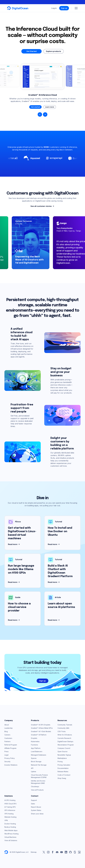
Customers (8, 738)
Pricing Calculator (64, 765)
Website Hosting (10, 817)
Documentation (63, 768)
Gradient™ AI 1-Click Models (41, 731)
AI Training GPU (10, 807)
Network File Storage (39, 765)
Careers (7, 735)
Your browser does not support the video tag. (42, 77)
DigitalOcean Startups (65, 741)
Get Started (31, 51)
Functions (34, 745)
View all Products (37, 790)
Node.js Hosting (10, 827)
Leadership (9, 728)
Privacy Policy (10, 758)
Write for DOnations (65, 735)
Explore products (54, 51)
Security (7, 762)
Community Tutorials (65, 725)
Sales (33, 804)
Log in (54, 8)
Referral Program (11, 745)
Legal (6, 755)
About (7, 725)
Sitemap (34, 852)
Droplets (34, 738)
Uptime (34, 772)
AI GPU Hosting (10, 800)
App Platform (36, 748)
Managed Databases (39, 755)
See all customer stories (43, 206)
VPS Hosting (9, 814)
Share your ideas (37, 814)
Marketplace (62, 758)
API (32, 768)
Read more (14, 544)
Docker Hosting (10, 824)
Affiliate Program (10, 748)
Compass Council (64, 748)
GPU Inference (10, 810)
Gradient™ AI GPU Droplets (41, 725)
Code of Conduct (64, 775)
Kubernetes (35, 741)
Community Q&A (63, 728)
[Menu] (76, 8)
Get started (35, 107)
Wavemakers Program (66, 745)
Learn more (50, 107)
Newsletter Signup (64, 755)
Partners (7, 741)
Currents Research (64, 738)
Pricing (60, 762)
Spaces (34, 758)
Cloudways (35, 786)
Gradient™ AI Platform (39, 735)
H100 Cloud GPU (10, 804)
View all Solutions (11, 840)
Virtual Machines (10, 837)
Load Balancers (37, 751)
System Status (36, 810)
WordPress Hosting (11, 834)
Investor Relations (11, 765)
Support (34, 800)
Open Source (62, 751)
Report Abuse (36, 807)
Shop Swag (62, 778)
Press (6, 751)
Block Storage (36, 762)
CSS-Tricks (62, 731)
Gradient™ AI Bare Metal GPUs (42, 728)
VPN (6, 820)
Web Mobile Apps (11, 830)
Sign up (64, 8)
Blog (6, 731)
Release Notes (63, 772)
